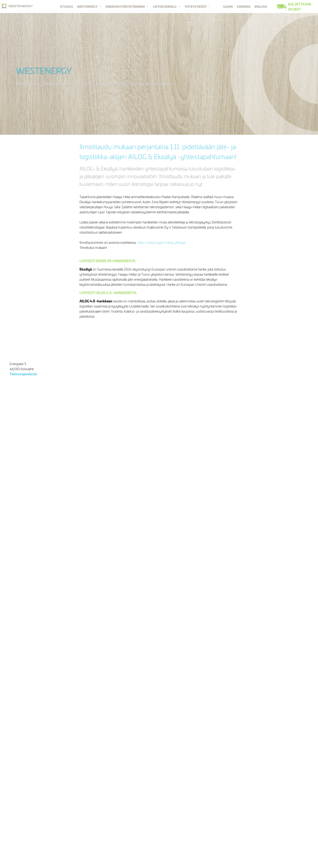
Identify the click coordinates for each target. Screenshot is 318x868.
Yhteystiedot (198, 6)
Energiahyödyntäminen (127, 6)
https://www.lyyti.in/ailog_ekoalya (161, 242)
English (261, 6)
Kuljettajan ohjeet (300, 6)
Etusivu (67, 6)
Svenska (244, 6)
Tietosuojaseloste (23, 374)
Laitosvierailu (167, 6)
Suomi (228, 6)
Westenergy (89, 6)
